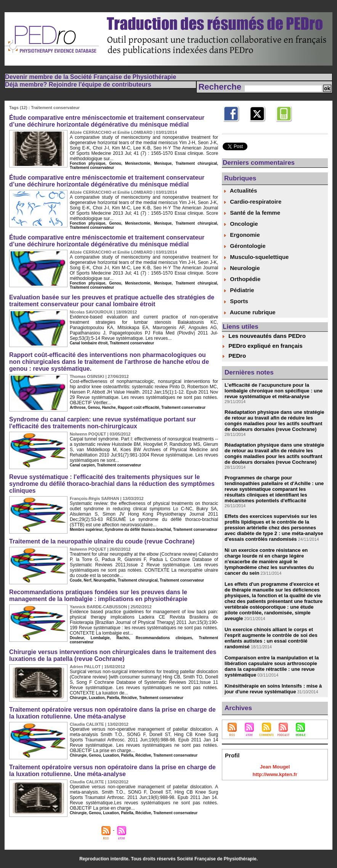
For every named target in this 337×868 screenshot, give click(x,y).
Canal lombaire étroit (89, 343)
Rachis (123, 638)
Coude (76, 580)
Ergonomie (242, 235)
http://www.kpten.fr (275, 774)
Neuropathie (104, 580)
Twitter (257, 126)
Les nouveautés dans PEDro (267, 336)
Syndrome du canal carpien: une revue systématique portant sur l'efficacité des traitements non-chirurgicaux (103, 423)
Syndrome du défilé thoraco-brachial (138, 530)
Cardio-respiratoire (253, 202)
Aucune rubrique (250, 312)
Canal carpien (82, 465)
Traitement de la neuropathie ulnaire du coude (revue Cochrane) (102, 541)
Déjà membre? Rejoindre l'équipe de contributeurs (78, 84)
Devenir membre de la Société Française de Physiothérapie (91, 77)
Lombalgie (100, 638)
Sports (236, 301)
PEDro (237, 356)
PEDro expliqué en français (265, 346)
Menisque (163, 163)
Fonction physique (87, 163)
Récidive (129, 698)
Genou (115, 163)
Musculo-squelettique (256, 257)
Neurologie (242, 268)
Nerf (88, 580)
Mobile (283, 126)
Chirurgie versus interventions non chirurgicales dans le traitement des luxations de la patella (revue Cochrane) (113, 655)
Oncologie (241, 224)
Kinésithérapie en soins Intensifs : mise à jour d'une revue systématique (273, 689)
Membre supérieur (86, 530)
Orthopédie (242, 279)
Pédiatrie (239, 290)
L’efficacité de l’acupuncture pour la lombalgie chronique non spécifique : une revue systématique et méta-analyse (274, 391)
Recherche (221, 87)
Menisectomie (138, 163)
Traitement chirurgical (196, 163)
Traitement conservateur (92, 168)
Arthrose (78, 407)
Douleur (77, 638)
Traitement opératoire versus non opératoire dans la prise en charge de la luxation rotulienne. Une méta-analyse (112, 713)
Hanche (109, 407)
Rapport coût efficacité (138, 407)
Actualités (241, 190)
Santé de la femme (252, 213)
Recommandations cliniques (164, 638)
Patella (113, 698)
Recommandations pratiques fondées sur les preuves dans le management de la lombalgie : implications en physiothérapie (98, 596)
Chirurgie (78, 698)
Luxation (97, 698)
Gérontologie (245, 246)
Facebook (234, 126)
